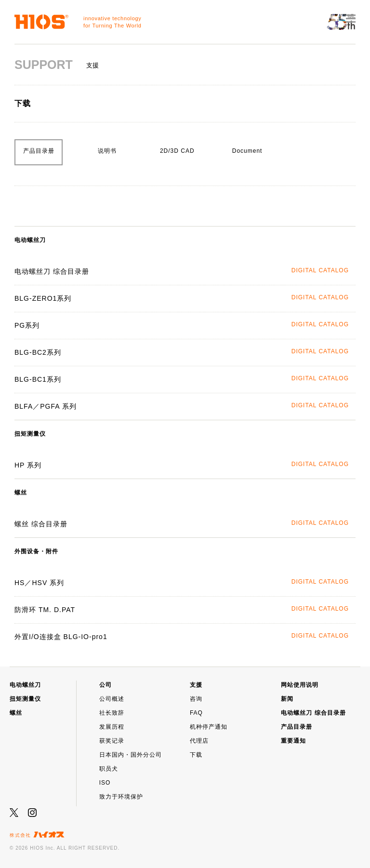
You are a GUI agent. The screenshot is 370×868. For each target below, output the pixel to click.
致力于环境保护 (121, 797)
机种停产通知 (209, 727)
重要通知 (293, 741)
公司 (106, 685)
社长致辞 (112, 713)
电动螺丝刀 (25, 685)
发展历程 (112, 727)
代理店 (199, 741)
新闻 (287, 699)
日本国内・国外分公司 (131, 755)
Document (247, 151)
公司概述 (112, 699)
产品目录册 (39, 151)
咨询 (196, 699)
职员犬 (109, 769)
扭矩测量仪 (25, 699)
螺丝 (16, 713)
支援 (196, 685)
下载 (196, 755)
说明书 (107, 151)
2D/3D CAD (177, 151)
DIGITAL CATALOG (320, 270)
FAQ (196, 713)
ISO (105, 783)
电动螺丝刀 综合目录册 (313, 713)
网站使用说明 (300, 685)
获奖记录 (112, 741)
